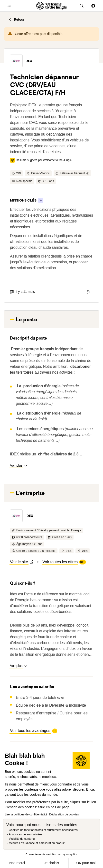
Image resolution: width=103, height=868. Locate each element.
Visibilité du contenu (22, 839)
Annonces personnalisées (25, 834)
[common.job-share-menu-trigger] (88, 292)
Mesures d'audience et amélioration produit (37, 843)
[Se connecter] (93, 6)
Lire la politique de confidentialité (26, 814)
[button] (16, 61)
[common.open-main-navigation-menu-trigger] (9, 6)
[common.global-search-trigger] (82, 6)
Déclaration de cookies (64, 814)
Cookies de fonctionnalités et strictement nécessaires (43, 830)
